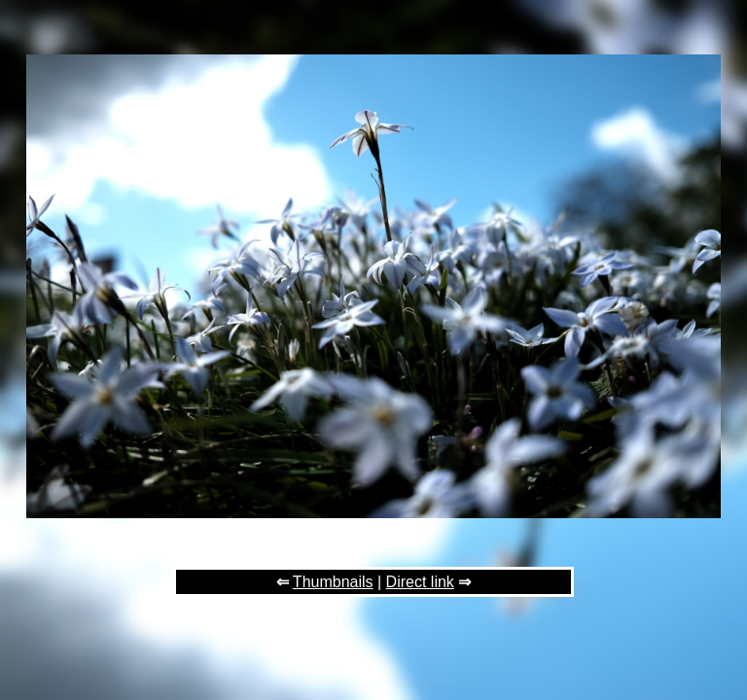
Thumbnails (333, 582)
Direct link (420, 582)
